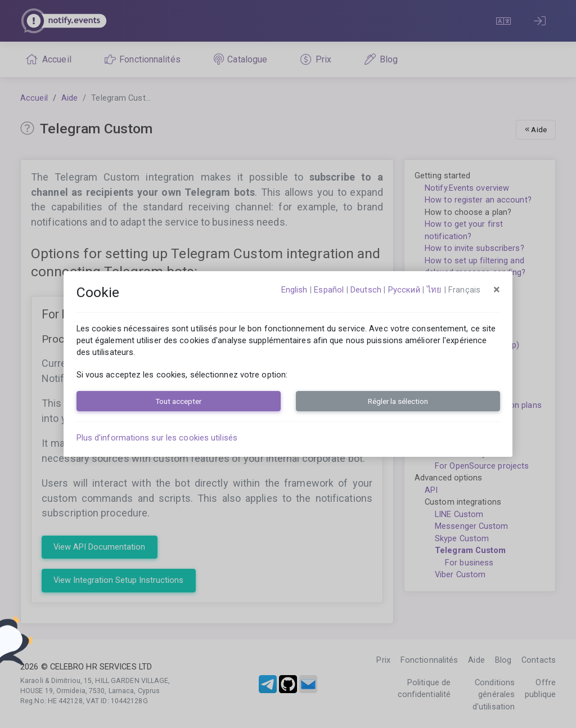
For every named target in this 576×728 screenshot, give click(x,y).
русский (404, 290)
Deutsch (366, 290)
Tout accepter (178, 401)
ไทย (434, 290)
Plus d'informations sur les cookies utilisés (157, 438)
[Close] (497, 290)
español (329, 290)
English (294, 290)
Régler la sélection (398, 401)
